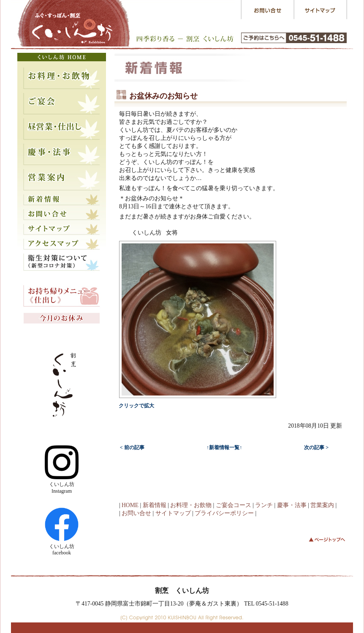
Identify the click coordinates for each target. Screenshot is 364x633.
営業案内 (322, 505)
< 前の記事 (132, 447)
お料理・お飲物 (191, 505)
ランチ (264, 505)
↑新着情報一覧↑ (224, 447)
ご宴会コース (234, 505)
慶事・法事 (292, 505)
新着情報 (155, 505)
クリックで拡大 (136, 406)
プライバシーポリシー (224, 513)
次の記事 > (316, 447)
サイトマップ (173, 513)
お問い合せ (136, 513)
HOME (130, 505)
